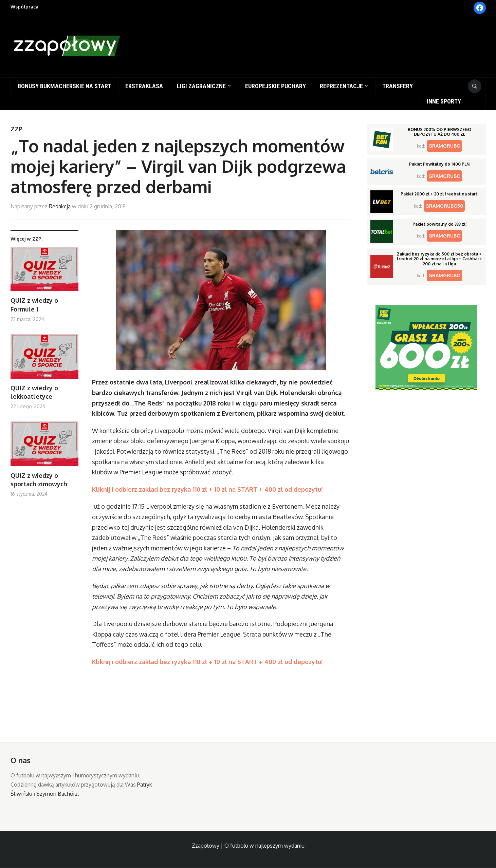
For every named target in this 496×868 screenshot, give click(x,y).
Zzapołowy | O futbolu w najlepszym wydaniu (248, 846)
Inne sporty (444, 101)
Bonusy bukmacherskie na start (65, 86)
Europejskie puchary (275, 86)
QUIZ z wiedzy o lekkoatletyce (34, 392)
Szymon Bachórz (57, 794)
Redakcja (60, 206)
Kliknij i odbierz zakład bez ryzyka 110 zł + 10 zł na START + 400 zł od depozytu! (207, 489)
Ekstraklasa (144, 86)
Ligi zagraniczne (201, 86)
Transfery (398, 86)
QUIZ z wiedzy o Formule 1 (34, 305)
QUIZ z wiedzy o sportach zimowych (39, 480)
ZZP (16, 129)
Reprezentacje (341, 86)
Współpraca (24, 7)
